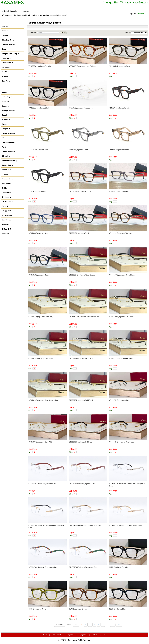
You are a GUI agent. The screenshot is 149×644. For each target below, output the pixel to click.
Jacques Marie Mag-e (10, 54)
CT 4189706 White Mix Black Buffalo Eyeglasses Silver (127, 485)
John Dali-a (7, 170)
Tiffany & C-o (7, 229)
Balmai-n (6, 101)
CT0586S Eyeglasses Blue (38, 233)
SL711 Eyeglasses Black (118, 609)
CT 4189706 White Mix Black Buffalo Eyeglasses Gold (46, 527)
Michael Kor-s (7, 179)
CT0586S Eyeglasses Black (79, 233)
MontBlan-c (7, 183)
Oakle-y (5, 188)
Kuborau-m (7, 58)
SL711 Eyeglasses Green (37, 609)
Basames (6, 106)
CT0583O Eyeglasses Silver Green (82, 275)
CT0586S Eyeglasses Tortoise (80, 191)
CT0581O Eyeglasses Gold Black (121, 442)
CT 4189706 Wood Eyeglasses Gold (82, 484)
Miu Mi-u (5, 72)
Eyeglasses (50, 7)
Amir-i (5, 92)
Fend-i (5, 147)
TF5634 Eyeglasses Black (38, 191)
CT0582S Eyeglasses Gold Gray (121, 358)
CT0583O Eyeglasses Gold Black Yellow (84, 317)
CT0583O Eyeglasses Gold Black (122, 317)
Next (119, 625)
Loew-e (5, 174)
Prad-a (5, 76)
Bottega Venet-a (8, 110)
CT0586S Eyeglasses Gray (119, 191)
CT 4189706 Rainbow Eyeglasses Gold (83, 567)
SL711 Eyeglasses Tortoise (119, 567)
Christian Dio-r (8, 40)
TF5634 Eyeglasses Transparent (81, 108)
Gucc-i (5, 49)
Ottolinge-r (6, 197)
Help (74, 7)
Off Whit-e (6, 192)
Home (6, 7)
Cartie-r (5, 26)
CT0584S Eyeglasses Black (39, 275)
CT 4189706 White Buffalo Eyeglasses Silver (85, 525)
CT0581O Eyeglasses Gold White (41, 442)
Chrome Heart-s (8, 44)
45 (113, 625)
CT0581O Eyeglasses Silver (119, 400)
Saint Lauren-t (8, 220)
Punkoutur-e (7, 215)
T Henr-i (5, 224)
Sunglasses (35, 7)
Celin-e (5, 31)
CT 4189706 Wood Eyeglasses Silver (42, 484)
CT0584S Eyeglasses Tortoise (120, 233)
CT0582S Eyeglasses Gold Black (81, 400)
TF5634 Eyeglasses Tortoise (120, 108)
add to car (62, 76)
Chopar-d (6, 129)
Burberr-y (6, 120)
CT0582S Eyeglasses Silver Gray (81, 358)
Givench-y (6, 156)
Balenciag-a (7, 97)
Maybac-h (6, 67)
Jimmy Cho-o (7, 165)
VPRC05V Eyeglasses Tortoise (40, 66)
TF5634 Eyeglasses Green (38, 150)
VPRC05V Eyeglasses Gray (120, 66)
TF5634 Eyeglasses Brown (119, 150)
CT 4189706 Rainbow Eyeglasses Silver (43, 567)
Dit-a (4, 138)
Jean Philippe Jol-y (9, 161)
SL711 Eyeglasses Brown (78, 609)
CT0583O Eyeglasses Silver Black (122, 275)
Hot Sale (64, 7)
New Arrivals (19, 7)
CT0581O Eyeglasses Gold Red (80, 442)
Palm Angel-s (7, 202)
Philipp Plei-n (7, 211)
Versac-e (6, 234)
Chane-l (5, 35)
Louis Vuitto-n (7, 63)
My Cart (137, 14)
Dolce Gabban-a (9, 142)
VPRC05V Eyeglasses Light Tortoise (82, 66)
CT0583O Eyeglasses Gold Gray (41, 317)
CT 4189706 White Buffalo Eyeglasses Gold (125, 525)
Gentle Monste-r (9, 151)
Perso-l (5, 206)
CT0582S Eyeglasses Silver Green (41, 358)
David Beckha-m (9, 133)
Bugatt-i (5, 115)
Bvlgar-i (5, 124)
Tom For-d (6, 81)
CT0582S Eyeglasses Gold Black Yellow (43, 400)
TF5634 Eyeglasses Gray (78, 150)
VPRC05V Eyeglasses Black (39, 108)
